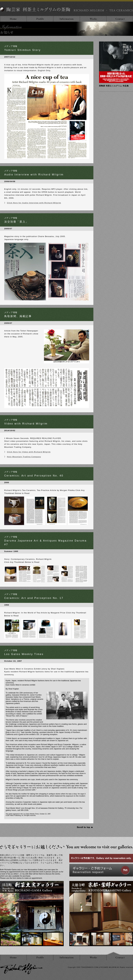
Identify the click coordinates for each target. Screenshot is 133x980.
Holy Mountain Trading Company (24, 457)
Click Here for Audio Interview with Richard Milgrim (34, 203)
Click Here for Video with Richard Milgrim (29, 452)
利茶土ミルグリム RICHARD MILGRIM (21, 969)
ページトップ (113, 953)
